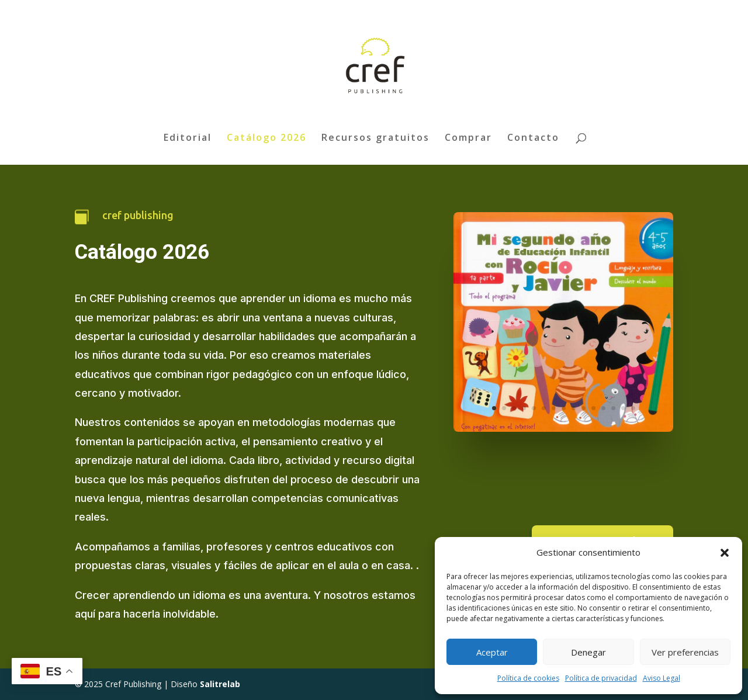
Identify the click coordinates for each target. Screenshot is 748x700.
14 (623, 408)
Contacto (533, 138)
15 (633, 408)
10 (583, 408)
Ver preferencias (685, 652)
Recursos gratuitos (375, 138)
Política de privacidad (601, 678)
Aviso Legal (662, 678)
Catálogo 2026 (266, 138)
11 (593, 408)
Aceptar (492, 652)
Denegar (588, 652)
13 (613, 408)
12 (603, 408)
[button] (725, 553)
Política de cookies (528, 678)
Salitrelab (220, 684)
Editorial (188, 138)
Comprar (468, 138)
